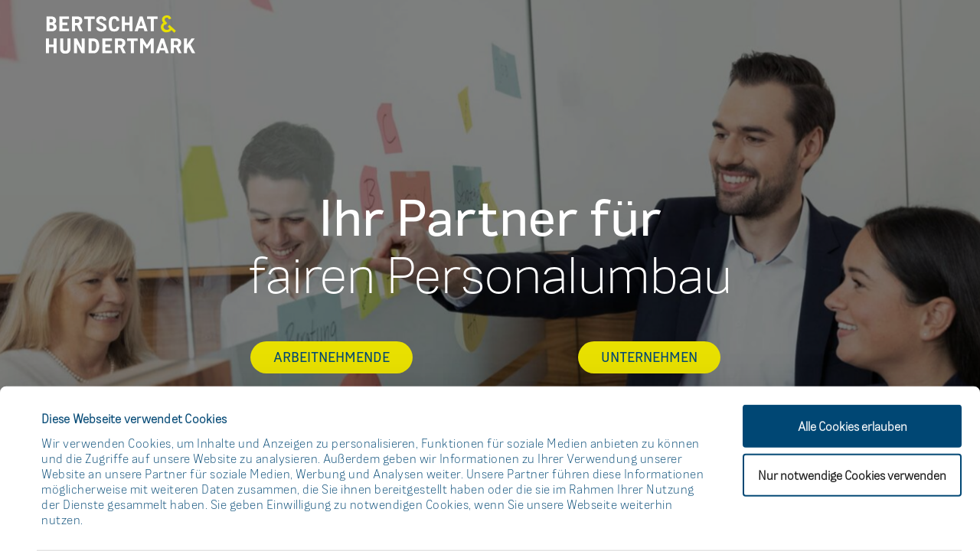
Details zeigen (670, 520)
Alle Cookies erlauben (853, 350)
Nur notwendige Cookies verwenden (852, 399)
